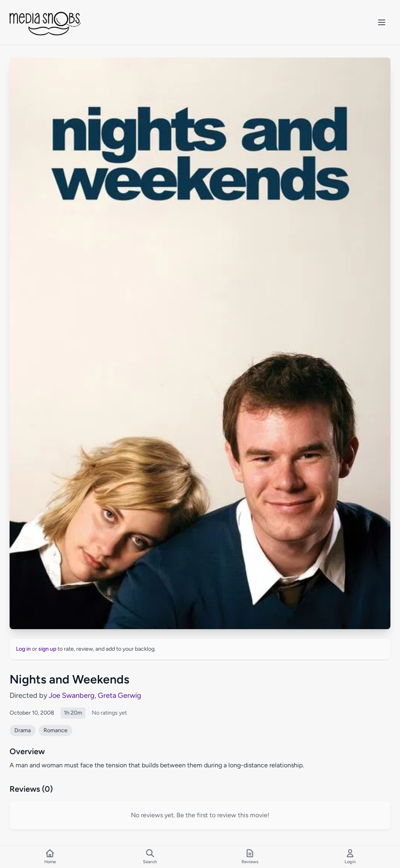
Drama (23, 730)
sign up (47, 649)
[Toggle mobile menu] (382, 22)
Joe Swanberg (72, 695)
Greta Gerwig (120, 695)
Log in (23, 649)
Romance (55, 730)
